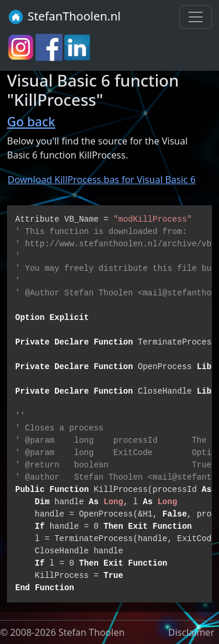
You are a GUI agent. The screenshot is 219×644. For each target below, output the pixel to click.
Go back (31, 121)
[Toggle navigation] (196, 17)
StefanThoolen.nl (64, 17)
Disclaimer (191, 632)
